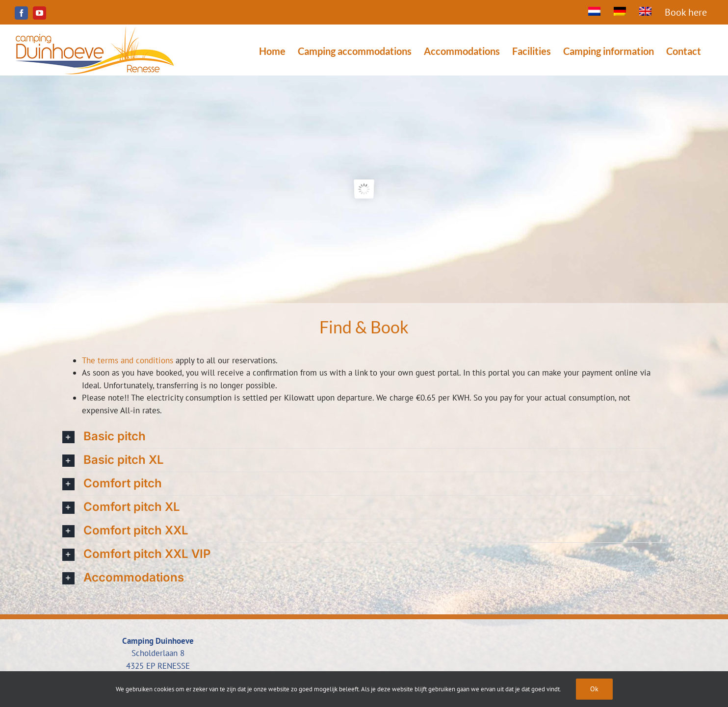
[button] (364, 437)
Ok (594, 689)
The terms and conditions (128, 360)
